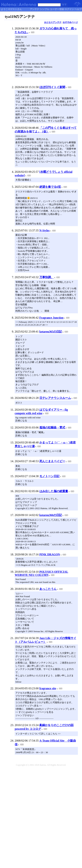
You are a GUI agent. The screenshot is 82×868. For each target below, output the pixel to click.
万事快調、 (47, 277)
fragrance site (48, 688)
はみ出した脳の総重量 (54, 491)
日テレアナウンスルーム (55, 398)
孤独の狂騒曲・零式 (52, 427)
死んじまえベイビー (52, 461)
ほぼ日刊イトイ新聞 (52, 87)
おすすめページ (70, 22)
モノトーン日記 (49, 476)
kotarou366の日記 (51, 515)
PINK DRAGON (50, 554)
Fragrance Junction (51, 318)
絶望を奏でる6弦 (50, 187)
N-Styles (44, 230)
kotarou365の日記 (51, 332)
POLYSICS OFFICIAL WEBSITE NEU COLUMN (41, 573)
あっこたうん (48, 589)
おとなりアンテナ (53, 22)
